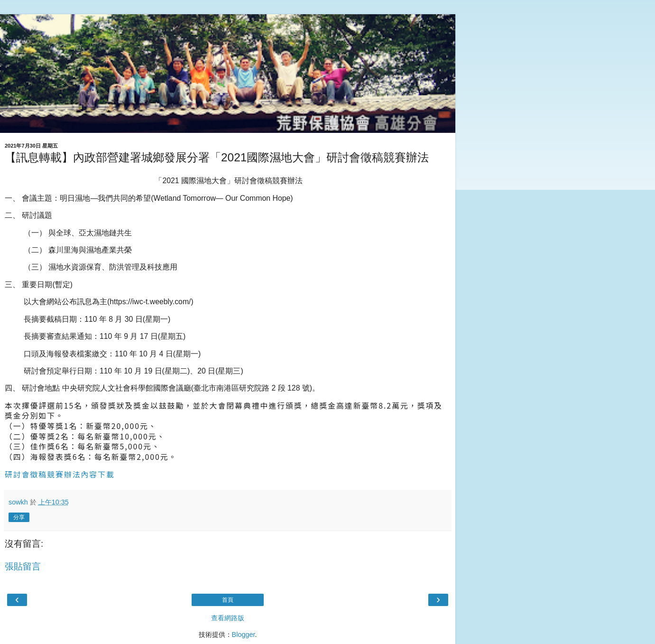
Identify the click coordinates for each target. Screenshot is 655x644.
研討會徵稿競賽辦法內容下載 (60, 474)
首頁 (228, 600)
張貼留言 (23, 566)
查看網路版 (228, 618)
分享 (19, 517)
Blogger (244, 635)
